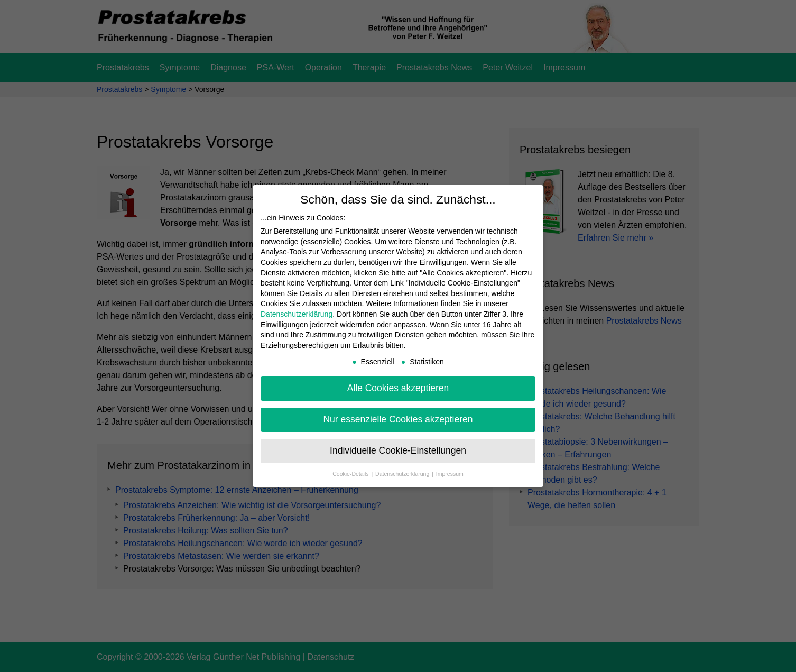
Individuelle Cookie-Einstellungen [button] (398, 450)
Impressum (450, 474)
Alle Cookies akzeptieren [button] (398, 388)
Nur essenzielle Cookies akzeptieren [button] (398, 419)
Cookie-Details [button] (351, 474)
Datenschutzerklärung (297, 314)
